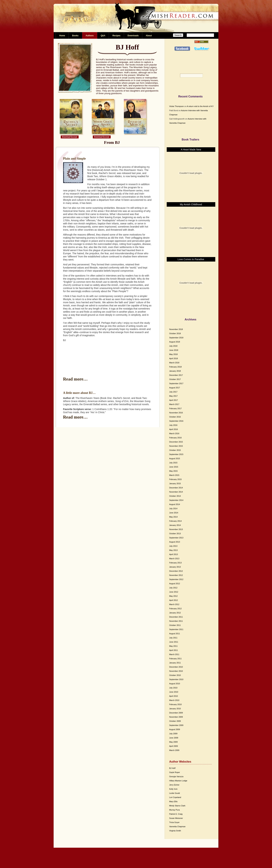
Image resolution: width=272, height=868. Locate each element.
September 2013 (176, 538)
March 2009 (174, 750)
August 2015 (175, 458)
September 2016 (176, 421)
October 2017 (175, 379)
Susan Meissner (176, 818)
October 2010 (175, 675)
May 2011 (173, 646)
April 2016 (174, 429)
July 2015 (173, 463)
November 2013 (176, 529)
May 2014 (173, 517)
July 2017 (173, 392)
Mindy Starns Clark (177, 806)
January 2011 (175, 663)
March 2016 (174, 433)
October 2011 (175, 625)
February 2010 (176, 704)
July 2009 (173, 734)
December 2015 (176, 442)
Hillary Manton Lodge (178, 781)
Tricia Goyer (175, 822)
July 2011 (173, 638)
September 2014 (176, 500)
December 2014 (176, 488)
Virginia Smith (175, 831)
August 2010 (175, 684)
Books (75, 36)
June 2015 (174, 467)
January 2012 (175, 613)
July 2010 (173, 688)
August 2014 (175, 504)
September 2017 (176, 383)
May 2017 (173, 396)
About (149, 36)
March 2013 (174, 559)
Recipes (116, 36)
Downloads (133, 36)
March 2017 (174, 404)
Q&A (103, 36)
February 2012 (176, 609)
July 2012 (173, 588)
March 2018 (174, 363)
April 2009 (174, 746)
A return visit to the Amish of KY (200, 106)
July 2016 (173, 425)
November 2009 (176, 717)
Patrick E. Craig (176, 814)
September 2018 (176, 338)
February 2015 (176, 479)
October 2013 (175, 534)
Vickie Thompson (177, 106)
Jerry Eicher (174, 785)
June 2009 (174, 738)
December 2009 (176, 713)
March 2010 (174, 700)
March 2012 (174, 604)
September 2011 (176, 629)
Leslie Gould (175, 793)
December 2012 (176, 571)
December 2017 (176, 375)
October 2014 (175, 496)
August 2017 (175, 388)
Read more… (75, 379)
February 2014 (176, 521)
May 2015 (173, 471)
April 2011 (174, 650)
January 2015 (175, 483)
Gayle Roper (175, 772)
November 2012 (176, 575)
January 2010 (175, 709)
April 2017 (174, 400)
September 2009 (176, 725)
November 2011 (176, 621)
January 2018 (175, 371)
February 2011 (176, 659)
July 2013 (173, 546)
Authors (90, 36)
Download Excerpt (70, 137)
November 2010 (176, 671)
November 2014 (176, 492)
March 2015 (174, 475)
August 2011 (175, 634)
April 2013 (174, 554)
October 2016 (175, 417)
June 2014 (174, 513)
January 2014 (175, 525)
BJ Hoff (172, 768)
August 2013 (175, 542)
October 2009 (175, 721)
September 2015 (176, 454)
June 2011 (174, 642)
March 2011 (174, 654)
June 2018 (174, 350)
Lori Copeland (175, 797)
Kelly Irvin (173, 789)
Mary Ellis (173, 801)
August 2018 (175, 342)
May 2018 (173, 354)
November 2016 (176, 413)
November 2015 (176, 446)
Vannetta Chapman (177, 826)
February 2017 (176, 408)
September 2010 (176, 679)
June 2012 (174, 592)
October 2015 (175, 450)
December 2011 (176, 617)
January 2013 (175, 567)
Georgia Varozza (176, 776)
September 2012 (176, 579)
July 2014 (173, 509)
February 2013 (176, 563)
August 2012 (175, 584)
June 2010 (174, 692)
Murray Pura (175, 810)
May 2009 (173, 742)
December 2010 (176, 667)
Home (62, 36)
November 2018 (176, 329)
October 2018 (175, 333)
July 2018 (173, 346)
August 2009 (175, 729)
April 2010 (174, 696)
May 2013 (173, 550)
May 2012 (173, 596)
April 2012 (174, 600)
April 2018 (174, 358)
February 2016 (176, 438)
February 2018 (176, 367)
